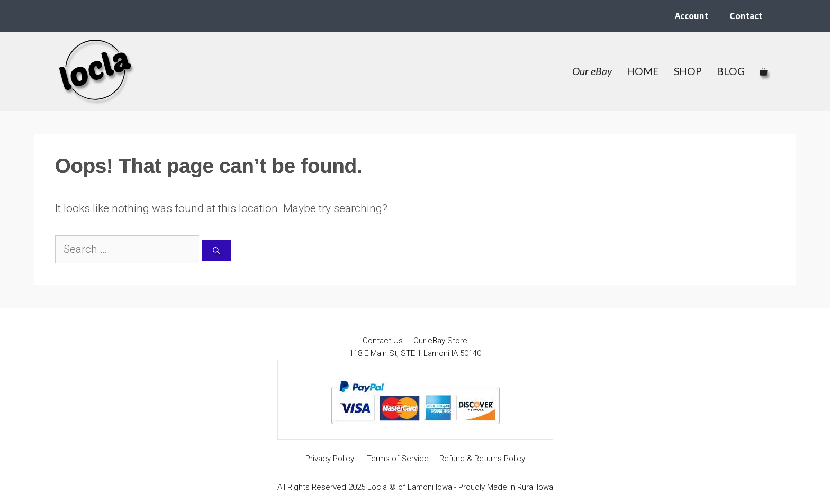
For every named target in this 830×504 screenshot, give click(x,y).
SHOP (688, 71)
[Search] (216, 251)
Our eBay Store (440, 341)
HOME (643, 71)
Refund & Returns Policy (482, 459)
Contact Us (383, 341)
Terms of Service (398, 459)
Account (692, 16)
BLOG (731, 71)
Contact (746, 16)
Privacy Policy (330, 459)
